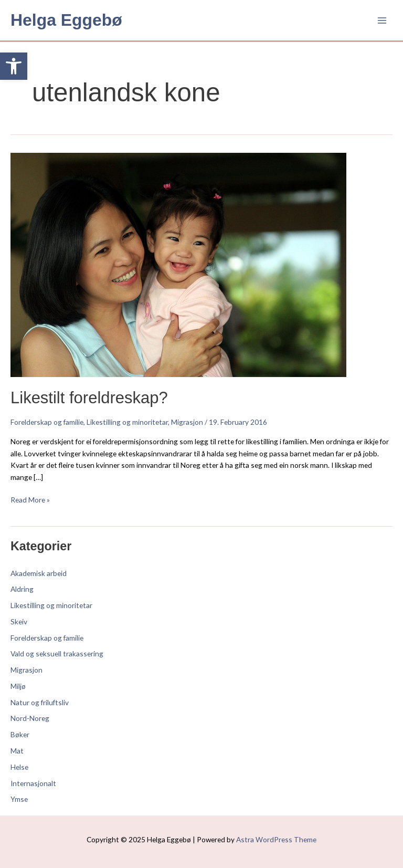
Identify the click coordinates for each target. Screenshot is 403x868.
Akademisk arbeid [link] (39, 573)
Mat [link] (17, 751)
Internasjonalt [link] (33, 783)
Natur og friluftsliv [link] (40, 702)
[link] (14, 66)
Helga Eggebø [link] (66, 20)
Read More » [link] (30, 499)
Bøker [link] (20, 734)
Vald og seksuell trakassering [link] (57, 653)
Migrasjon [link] (187, 422)
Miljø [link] (18, 686)
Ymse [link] (19, 799)
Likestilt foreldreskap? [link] (89, 398)
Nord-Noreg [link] (30, 718)
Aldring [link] (22, 589)
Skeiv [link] (19, 621)
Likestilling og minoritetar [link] (127, 422)
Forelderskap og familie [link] (47, 422)
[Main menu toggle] (382, 20)
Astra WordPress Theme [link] (276, 839)
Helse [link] (19, 767)
